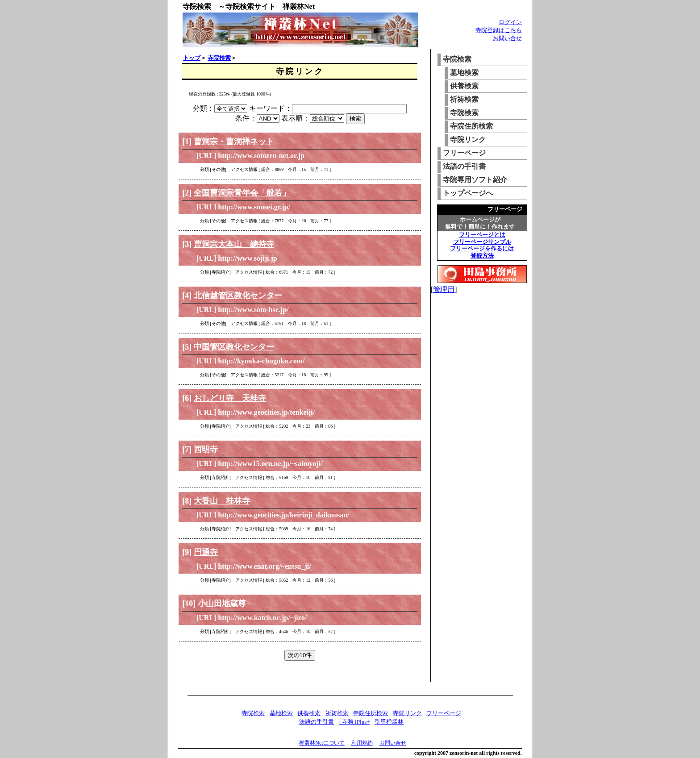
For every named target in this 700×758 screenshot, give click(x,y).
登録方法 (482, 256)
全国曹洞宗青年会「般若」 (242, 193)
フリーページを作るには (482, 248)
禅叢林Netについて (322, 743)
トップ (192, 58)
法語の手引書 (464, 166)
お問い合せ (507, 38)
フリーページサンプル (482, 242)
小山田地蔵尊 (222, 604)
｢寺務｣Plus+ (354, 722)
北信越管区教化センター (238, 296)
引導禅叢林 (389, 722)
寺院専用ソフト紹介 (475, 180)
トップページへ (468, 193)
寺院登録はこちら (499, 30)
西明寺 (206, 450)
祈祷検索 (464, 99)
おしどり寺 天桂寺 (230, 398)
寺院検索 (219, 58)
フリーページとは (482, 235)
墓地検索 (464, 73)
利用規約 (362, 743)
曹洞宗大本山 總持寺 (234, 244)
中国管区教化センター (234, 347)
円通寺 (206, 552)
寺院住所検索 (471, 126)
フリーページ (464, 153)
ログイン (510, 22)
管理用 (444, 289)
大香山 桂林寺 (222, 501)
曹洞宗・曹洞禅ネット (234, 142)
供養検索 (464, 86)
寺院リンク (468, 140)
